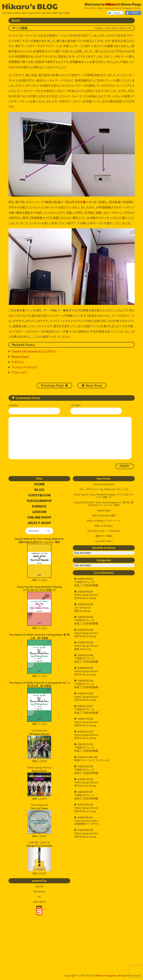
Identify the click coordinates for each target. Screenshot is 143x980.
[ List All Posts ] (104, 541)
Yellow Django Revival (39, 781)
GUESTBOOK (39, 495)
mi (39, 897)
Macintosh (39, 891)
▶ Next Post (92, 386)
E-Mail (77, 405)
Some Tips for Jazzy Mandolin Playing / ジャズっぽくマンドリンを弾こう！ (104, 496)
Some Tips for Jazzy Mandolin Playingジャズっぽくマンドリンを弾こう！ (39, 588)
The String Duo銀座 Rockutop (104, 608)
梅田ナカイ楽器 (104, 536)
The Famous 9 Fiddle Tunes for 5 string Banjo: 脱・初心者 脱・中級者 (39, 636)
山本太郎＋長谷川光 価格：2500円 (39, 858)
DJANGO (39, 506)
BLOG (39, 490)
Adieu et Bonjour (104, 526)
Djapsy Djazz (104, 510)
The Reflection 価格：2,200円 (39, 746)
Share (135, 13)
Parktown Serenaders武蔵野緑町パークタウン (104, 821)
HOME (39, 484)
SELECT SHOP (39, 523)
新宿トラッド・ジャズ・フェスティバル (104, 759)
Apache (39, 886)
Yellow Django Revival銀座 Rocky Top (104, 646)
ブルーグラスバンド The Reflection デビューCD (104, 489)
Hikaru (111, 4)
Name (14, 405)
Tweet (117, 13)
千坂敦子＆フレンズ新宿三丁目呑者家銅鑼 (104, 582)
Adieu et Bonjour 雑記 (104, 515)
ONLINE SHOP (39, 517)
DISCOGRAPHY (39, 501)
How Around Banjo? (104, 484)
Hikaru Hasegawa (106, 975)
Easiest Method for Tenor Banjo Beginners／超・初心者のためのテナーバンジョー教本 (104, 504)
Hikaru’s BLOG (30, 6)
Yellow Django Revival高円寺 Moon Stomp (104, 595)
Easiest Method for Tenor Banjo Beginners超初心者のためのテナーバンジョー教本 (39, 540)
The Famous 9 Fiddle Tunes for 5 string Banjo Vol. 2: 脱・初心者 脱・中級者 (39, 684)
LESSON (39, 512)
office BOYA (39, 902)
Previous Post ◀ (54, 386)
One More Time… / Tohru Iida (104, 531)
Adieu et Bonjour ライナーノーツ (104, 521)
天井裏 (81, 202)
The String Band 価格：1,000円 (39, 820)
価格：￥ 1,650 (39, 563)
